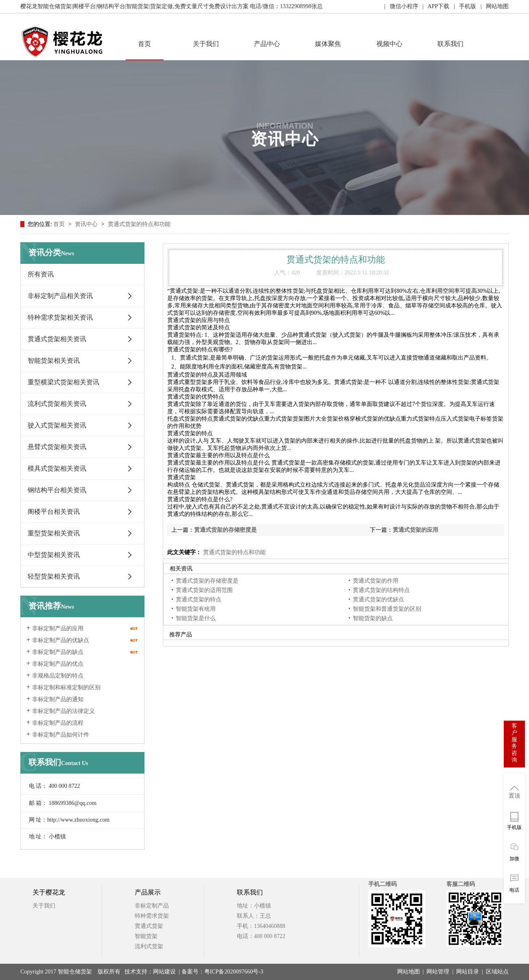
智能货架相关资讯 (54, 361)
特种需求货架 (152, 916)
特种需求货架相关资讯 (60, 317)
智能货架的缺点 (373, 618)
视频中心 (389, 44)
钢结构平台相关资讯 (57, 490)
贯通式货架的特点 (199, 600)
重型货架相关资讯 (54, 533)
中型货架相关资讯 (54, 555)
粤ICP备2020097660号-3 (234, 972)
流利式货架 (149, 946)
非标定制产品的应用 (58, 628)
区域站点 (497, 972)
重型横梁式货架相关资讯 (63, 382)
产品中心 (267, 44)
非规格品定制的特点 (58, 676)
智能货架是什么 (196, 618)
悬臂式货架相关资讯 (57, 447)
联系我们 (450, 44)
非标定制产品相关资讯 (60, 296)
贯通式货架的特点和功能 (139, 224)
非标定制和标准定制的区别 (66, 687)
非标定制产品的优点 (58, 664)
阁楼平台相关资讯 (54, 512)
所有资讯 (41, 274)
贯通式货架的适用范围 (204, 590)
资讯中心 (87, 224)
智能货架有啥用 (196, 609)
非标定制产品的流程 (58, 723)
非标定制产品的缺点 (58, 652)
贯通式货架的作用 (376, 581)
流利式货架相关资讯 (57, 404)
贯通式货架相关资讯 (57, 339)
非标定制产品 (152, 906)
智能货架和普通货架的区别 (387, 609)
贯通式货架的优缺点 (378, 600)
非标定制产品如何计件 (61, 735)
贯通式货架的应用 (415, 530)
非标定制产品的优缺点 (61, 640)
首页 (144, 44)
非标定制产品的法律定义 (63, 711)
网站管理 (438, 972)
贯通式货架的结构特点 (381, 590)
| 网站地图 (492, 6)
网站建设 (164, 972)
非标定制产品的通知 (58, 699)
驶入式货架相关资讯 (57, 425)
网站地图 (409, 972)
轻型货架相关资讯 (54, 576)
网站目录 (468, 972)
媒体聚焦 (328, 44)
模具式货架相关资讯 (57, 468)
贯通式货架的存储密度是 (225, 530)
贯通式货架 (149, 926)
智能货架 (146, 936)
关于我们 (206, 44)
